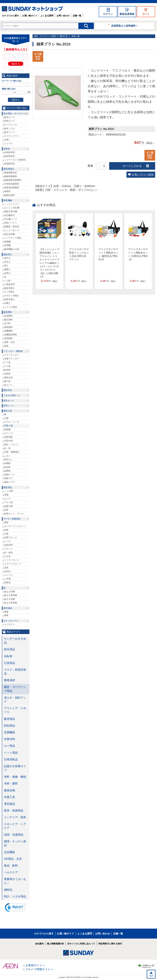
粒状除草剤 (10, 152)
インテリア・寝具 (15, 817)
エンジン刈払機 (12, 208)
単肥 (6, 346)
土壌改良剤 (10, 284)
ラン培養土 (10, 292)
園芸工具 (64, 36)
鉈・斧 (7, 448)
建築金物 (10, 790)
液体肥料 (8, 327)
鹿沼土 (7, 258)
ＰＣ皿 (7, 366)
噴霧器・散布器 (12, 226)
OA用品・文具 (13, 859)
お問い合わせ (63, 16)
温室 (6, 568)
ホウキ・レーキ (12, 422)
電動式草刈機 (11, 212)
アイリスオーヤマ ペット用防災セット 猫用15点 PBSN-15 (108, 254)
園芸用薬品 (9, 169)
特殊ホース (10, 121)
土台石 (7, 556)
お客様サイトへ (35, 965)
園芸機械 (8, 200)
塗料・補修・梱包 (15, 777)
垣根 (6, 530)
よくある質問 (47, 16)
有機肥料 (8, 331)
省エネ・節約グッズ (15, 700)
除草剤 (7, 149)
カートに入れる (132, 166)
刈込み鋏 (8, 441)
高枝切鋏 (8, 437)
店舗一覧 (77, 16)
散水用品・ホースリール (15, 113)
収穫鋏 (7, 463)
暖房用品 (10, 719)
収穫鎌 (7, 429)
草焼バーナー (11, 223)
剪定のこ (8, 459)
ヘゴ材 (7, 281)
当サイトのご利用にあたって (81, 944)
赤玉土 (7, 262)
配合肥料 (8, 320)
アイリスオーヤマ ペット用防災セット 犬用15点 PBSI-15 (138, 254)
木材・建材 (11, 783)
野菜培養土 (10, 299)
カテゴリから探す (10, 16)
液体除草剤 (10, 156)
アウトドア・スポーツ (15, 710)
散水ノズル (10, 128)
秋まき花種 (10, 599)
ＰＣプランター (12, 355)
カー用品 (10, 746)
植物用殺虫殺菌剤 (13, 180)
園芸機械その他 (12, 249)
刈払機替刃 (10, 215)
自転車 (8, 656)
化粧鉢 (7, 374)
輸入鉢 (7, 381)
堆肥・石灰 (10, 342)
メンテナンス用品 (13, 238)
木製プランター (12, 359)
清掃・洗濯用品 (14, 835)
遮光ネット (9, 401)
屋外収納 (8, 608)
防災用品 (10, 649)
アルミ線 (8, 502)
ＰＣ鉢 (7, 362)
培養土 (7, 303)
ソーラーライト (12, 560)
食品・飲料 (11, 866)
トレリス (8, 575)
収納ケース (10, 475)
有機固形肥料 (11, 335)
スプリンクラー (12, 136)
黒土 (6, 265)
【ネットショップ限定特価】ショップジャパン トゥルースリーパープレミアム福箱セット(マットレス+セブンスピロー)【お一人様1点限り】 (49, 263)
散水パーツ (10, 132)
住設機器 (10, 852)
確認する (16, 64)
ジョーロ (8, 143)
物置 (6, 612)
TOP (151, 976)
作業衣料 (10, 739)
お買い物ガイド (30, 16)
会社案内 (39, 944)
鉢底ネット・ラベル (14, 514)
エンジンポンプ (12, 230)
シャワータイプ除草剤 (15, 160)
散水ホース (10, 117)
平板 (6, 534)
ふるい (7, 456)
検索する (16, 100)
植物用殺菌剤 (11, 176)
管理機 (7, 245)
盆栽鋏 (7, 471)
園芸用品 (8, 487)
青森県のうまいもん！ (15, 881)
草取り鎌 (76, 36)
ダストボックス (11, 621)
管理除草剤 (10, 164)
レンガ (7, 541)
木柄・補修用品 (12, 452)
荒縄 (6, 495)
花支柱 (7, 571)
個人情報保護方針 (56, 944)
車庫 (6, 615)
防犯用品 (10, 726)
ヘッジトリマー (12, 204)
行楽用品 (10, 663)
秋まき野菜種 (11, 603)
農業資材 (10, 680)
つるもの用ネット (12, 395)
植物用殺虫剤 (11, 173)
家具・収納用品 (14, 811)
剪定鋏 (7, 467)
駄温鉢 (7, 370)
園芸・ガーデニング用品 (45, 36)
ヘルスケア (11, 872)
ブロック (8, 549)
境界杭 (7, 583)
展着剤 (7, 191)
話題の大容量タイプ (15, 768)
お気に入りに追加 (143, 175)
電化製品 (10, 804)
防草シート (9, 406)
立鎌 (6, 418)
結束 (6, 510)
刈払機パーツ (11, 219)
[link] (16, 908)
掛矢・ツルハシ (12, 444)
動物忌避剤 (10, 195)
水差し (7, 140)
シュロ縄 (8, 491)
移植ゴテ (8, 478)
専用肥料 (8, 338)
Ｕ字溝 (7, 579)
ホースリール (11, 125)
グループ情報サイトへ (39, 969)
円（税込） (50, 281)
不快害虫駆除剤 (12, 184)
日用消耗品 (11, 759)
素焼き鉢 (8, 377)
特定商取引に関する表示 (110, 944)
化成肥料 (8, 316)
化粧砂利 (8, 545)
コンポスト (10, 624)
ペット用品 (11, 753)
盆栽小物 (8, 506)
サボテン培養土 (12, 296)
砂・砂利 (8, 553)
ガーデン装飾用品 (12, 519)
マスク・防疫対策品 (15, 672)
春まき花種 (10, 592)
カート (146, 14)
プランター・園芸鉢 (13, 351)
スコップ (8, 433)
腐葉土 (7, 269)
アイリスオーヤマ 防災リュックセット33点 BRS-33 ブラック (79, 254)
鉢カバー (8, 385)
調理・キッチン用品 (15, 843)
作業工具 (10, 797)
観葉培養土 (10, 288)
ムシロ (7, 498)
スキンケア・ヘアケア (15, 826)
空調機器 (10, 732)
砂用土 (7, 273)
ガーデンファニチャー (15, 526)
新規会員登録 (127, 14)
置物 (6, 522)
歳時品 (8, 890)
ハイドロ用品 (11, 307)
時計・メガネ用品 (15, 896)
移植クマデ (10, 482)
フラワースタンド (13, 564)
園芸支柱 (8, 390)
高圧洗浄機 (10, 234)
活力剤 (7, 323)
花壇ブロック (11, 537)
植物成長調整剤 (12, 187)
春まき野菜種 (11, 595)
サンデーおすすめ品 (15, 641)
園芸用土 (8, 254)
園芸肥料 (8, 312)
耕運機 (7, 242)
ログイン (108, 14)
